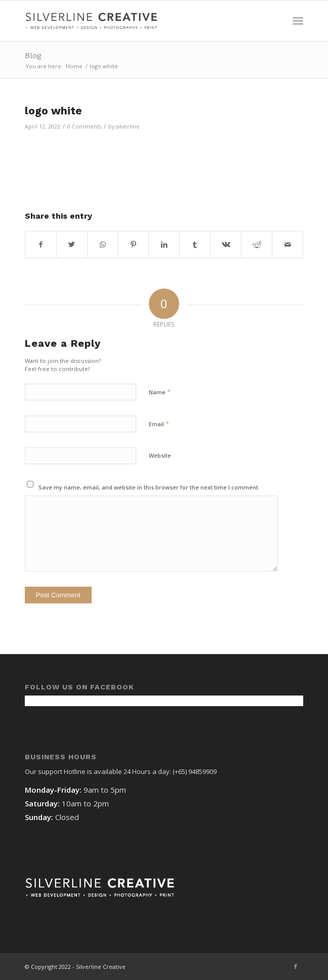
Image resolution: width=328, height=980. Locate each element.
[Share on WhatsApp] (103, 244)
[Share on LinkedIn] (164, 244)
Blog (33, 55)
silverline (128, 127)
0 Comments (84, 127)
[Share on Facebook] (41, 244)
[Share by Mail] (288, 244)
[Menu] (298, 21)
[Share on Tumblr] (195, 244)
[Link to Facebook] (296, 966)
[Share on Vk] (226, 244)
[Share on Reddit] (257, 244)
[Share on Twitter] (72, 244)
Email (159, 424)
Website (160, 455)
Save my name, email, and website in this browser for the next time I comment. (149, 487)
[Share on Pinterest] (134, 244)
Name (160, 392)
